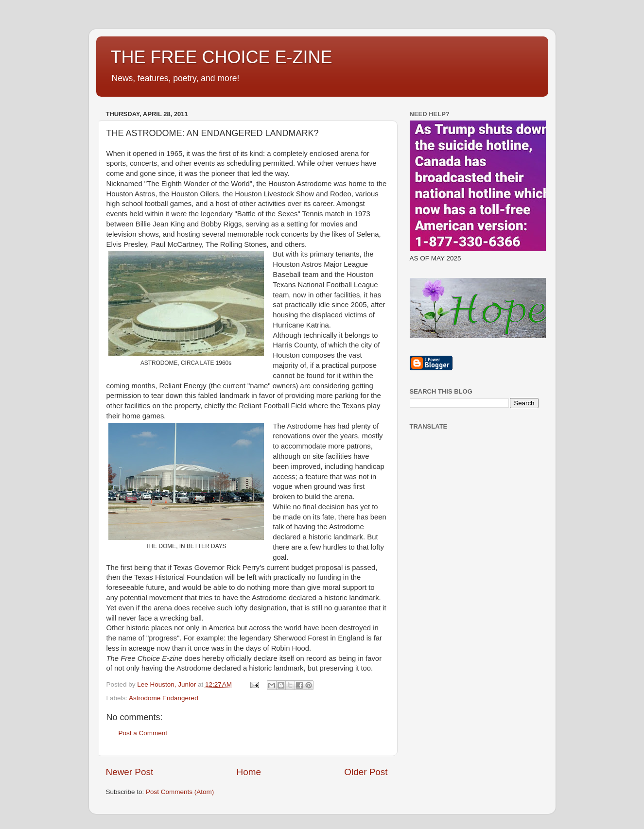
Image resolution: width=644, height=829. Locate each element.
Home (249, 772)
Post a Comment (143, 733)
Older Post (366, 772)
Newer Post (130, 772)
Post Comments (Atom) (180, 792)
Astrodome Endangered (164, 698)
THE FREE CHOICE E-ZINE (222, 57)
